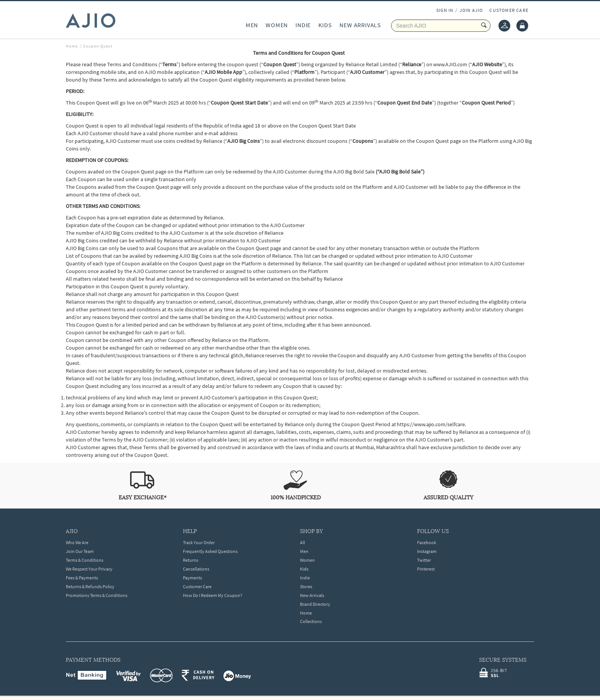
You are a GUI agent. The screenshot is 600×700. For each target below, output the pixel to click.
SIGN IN (445, 10)
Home (306, 613)
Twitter (424, 560)
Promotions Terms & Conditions (97, 595)
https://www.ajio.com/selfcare (431, 424)
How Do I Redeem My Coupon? (213, 595)
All (302, 542)
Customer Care (197, 586)
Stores (306, 586)
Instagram (427, 551)
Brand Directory (315, 604)
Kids (304, 569)
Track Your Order (199, 542)
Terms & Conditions (85, 560)
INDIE (303, 25)
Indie (305, 578)
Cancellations (196, 569)
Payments (192, 578)
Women (307, 560)
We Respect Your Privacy (89, 569)
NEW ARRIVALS (360, 25)
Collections (311, 621)
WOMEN (277, 25)
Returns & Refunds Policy (90, 586)
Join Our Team (80, 551)
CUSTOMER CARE (509, 10)
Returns (191, 560)
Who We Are (77, 542)
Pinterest (426, 569)
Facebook (427, 542)
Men (304, 551)
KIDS (325, 25)
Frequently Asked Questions (210, 551)
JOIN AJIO (471, 10)
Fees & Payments (82, 578)
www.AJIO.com (450, 64)
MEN (252, 25)
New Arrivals (312, 595)
